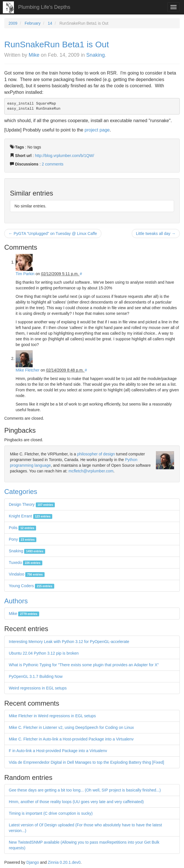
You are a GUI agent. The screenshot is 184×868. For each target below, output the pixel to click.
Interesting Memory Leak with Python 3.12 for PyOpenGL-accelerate (69, 642)
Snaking (96, 55)
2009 (13, 23)
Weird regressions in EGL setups (38, 688)
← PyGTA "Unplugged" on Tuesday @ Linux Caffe (53, 234)
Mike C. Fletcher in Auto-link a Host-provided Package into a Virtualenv (71, 739)
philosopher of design (96, 454)
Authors (16, 601)
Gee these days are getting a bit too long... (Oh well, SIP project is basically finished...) (85, 790)
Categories (21, 492)
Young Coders (32, 586)
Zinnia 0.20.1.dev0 (64, 862)
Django (33, 862)
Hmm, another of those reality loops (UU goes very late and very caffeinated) (76, 802)
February (33, 23)
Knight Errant (31, 516)
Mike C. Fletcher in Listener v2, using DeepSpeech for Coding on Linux (71, 727)
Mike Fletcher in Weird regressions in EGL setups (52, 716)
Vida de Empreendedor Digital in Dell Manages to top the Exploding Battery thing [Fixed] (86, 762)
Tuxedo (26, 563)
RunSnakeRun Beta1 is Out (57, 44)
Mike (34, 55)
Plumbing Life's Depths (44, 7)
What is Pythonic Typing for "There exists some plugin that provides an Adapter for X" (84, 665)
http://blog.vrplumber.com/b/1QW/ (65, 156)
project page (97, 130)
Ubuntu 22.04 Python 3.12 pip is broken (44, 653)
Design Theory (32, 504)
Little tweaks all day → (156, 234)
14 (50, 23)
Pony (23, 539)
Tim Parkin (25, 274)
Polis (22, 528)
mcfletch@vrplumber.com (91, 471)
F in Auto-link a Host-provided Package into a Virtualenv (58, 751)
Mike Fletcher (28, 370)
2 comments (53, 164)
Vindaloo (27, 574)
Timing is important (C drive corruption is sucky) (51, 813)
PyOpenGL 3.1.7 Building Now (36, 676)
